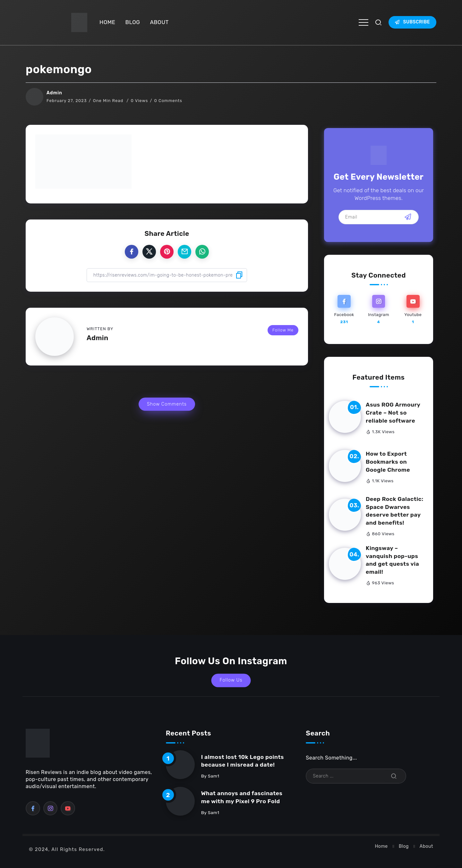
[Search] (356, 776)
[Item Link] (345, 417)
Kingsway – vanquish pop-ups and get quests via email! (392, 560)
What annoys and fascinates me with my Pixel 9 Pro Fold (242, 797)
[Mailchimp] (408, 217)
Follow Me (283, 330)
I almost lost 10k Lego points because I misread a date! (243, 761)
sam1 (214, 776)
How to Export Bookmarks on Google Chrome (388, 462)
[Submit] (394, 776)
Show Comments (167, 404)
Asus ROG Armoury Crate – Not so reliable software (393, 413)
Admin (54, 93)
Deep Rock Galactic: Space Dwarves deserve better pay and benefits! (395, 511)
